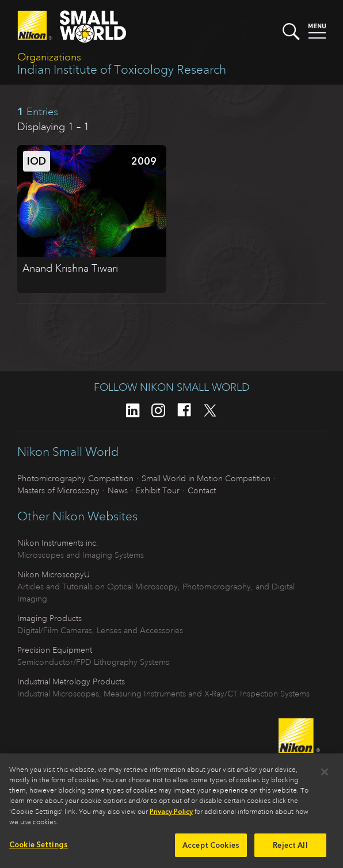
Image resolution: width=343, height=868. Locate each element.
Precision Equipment (55, 650)
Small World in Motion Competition (206, 478)
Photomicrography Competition (75, 478)
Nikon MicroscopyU (54, 574)
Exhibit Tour (158, 490)
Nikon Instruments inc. (58, 543)
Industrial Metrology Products (71, 682)
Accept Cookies (211, 849)
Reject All (290, 849)
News (118, 490)
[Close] (325, 776)
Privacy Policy (171, 816)
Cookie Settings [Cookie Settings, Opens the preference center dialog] (39, 849)
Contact (202, 490)
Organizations (49, 57)
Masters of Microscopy (58, 490)
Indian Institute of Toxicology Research (122, 70)
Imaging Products (49, 618)
